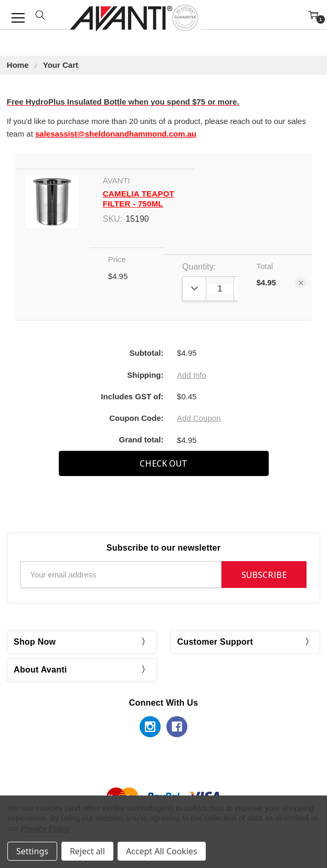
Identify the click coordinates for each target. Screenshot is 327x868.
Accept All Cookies (162, 851)
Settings (32, 851)
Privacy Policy (45, 828)
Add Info (192, 375)
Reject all (87, 851)
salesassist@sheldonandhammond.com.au (116, 134)
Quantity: (199, 267)
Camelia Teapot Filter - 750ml (139, 199)
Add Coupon (199, 418)
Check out (163, 463)
